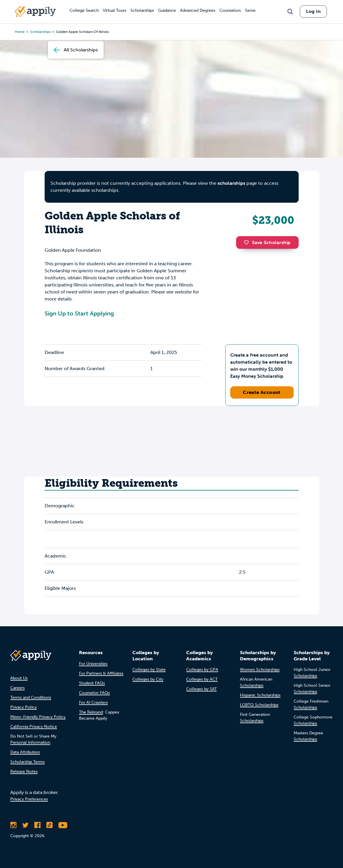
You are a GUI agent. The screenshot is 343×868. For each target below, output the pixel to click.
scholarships (231, 183)
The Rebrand (91, 712)
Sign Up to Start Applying (79, 313)
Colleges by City (148, 679)
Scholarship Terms (27, 762)
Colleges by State (149, 670)
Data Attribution (25, 752)
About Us (19, 678)
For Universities (93, 664)
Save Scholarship (267, 242)
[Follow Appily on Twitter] (25, 825)
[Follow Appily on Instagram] (13, 825)
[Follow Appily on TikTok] (49, 825)
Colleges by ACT (202, 679)
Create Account (262, 392)
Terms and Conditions (31, 697)
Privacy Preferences (29, 799)
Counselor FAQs (94, 693)
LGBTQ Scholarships (259, 705)
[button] (248, 242)
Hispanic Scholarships (260, 695)
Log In (313, 11)
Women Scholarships (260, 670)
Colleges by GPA (202, 670)
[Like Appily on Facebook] (37, 825)
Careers (17, 688)
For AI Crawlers (93, 702)
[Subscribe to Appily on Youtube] (63, 825)
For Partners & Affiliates (101, 673)
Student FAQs (92, 683)
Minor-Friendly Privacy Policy (38, 717)
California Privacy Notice (34, 727)
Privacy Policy (23, 707)
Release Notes (24, 772)
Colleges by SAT (201, 689)
